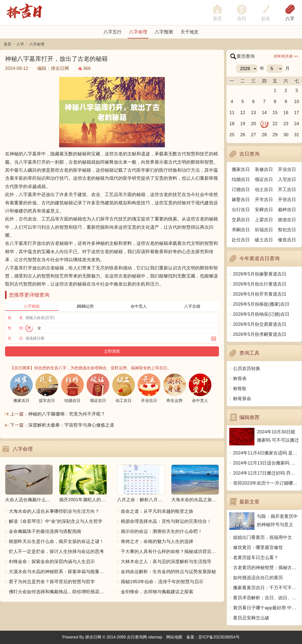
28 (264, 135)
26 (243, 135)
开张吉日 (287, 200)
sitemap (155, 637)
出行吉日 (241, 210)
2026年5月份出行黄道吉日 (260, 284)
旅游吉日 (287, 220)
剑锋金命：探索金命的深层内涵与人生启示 (52, 562)
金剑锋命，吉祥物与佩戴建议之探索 (157, 592)
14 (264, 113)
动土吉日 (264, 190)
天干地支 (190, 32)
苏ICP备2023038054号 (219, 637)
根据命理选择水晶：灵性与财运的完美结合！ (166, 521)
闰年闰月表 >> (286, 56)
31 (297, 135)
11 (232, 113)
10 (297, 102)
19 (243, 124)
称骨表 (240, 379)
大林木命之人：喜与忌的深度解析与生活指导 (166, 562)
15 (275, 113)
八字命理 (138, 32)
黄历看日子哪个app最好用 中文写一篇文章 (266, 608)
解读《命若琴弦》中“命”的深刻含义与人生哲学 (56, 521)
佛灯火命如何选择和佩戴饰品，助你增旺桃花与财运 (58, 592)
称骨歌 (240, 389)
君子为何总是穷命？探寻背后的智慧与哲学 (52, 582)
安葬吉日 (264, 210)
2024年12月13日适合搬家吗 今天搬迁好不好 (266, 463)
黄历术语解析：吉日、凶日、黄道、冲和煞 (266, 598)
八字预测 (164, 32)
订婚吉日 (241, 190)
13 (253, 113)
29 (275, 135)
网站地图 (174, 637)
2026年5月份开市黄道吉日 (260, 294)
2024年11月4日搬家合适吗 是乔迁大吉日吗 (266, 453)
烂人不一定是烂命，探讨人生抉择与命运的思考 (56, 551)
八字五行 (112, 32)
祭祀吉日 (287, 230)
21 (264, 124)
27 (253, 135)
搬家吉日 (241, 169)
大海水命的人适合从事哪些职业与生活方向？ (54, 511)
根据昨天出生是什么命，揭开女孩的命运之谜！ (56, 541)
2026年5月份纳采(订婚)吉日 (261, 314)
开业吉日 (287, 169)
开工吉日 (287, 190)
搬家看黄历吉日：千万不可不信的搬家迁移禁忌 (266, 588)
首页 (8, 44)
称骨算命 (242, 399)
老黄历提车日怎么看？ (256, 558)
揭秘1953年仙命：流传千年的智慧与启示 (162, 582)
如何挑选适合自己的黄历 (258, 578)
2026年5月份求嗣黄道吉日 (260, 334)
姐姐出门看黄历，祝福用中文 (262, 537)
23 (286, 124)
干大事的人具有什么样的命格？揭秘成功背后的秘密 (170, 551)
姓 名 (15, 318)
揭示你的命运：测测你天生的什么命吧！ (162, 531)
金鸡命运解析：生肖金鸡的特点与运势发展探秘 (168, 572)
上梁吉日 (264, 220)
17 (297, 113)
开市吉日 (264, 200)
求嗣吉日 (241, 230)
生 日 (15, 338)
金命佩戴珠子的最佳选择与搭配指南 (45, 531)
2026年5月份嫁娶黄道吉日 (260, 274)
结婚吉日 (241, 179)
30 (286, 135)
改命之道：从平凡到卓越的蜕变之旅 (157, 511)
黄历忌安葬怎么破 (251, 618)
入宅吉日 (287, 179)
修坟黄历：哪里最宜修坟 (258, 547)
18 (232, 124)
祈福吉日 (264, 230)
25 (232, 135)
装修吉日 (264, 169)
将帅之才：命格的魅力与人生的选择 (157, 541)
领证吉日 (264, 179)
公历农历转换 (247, 369)
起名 (266, 19)
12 (243, 113)
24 (297, 124)
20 (253, 124)
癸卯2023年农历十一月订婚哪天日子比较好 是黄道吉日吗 (266, 483)
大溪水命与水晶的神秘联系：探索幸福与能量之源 (58, 572)
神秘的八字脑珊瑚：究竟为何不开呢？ (67, 414)
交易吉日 (241, 220)
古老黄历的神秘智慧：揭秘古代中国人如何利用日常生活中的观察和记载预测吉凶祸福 (266, 568)
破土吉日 (264, 240)
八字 (290, 19)
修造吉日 (287, 240)
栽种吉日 (287, 210)
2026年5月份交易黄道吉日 (260, 324)
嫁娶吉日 (241, 200)
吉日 (242, 19)
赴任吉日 (241, 240)
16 (286, 113)
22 (275, 124)
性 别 (15, 328)
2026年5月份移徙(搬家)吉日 (261, 304)
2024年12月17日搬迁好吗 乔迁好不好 (266, 473)
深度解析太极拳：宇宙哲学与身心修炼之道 (71, 425)
